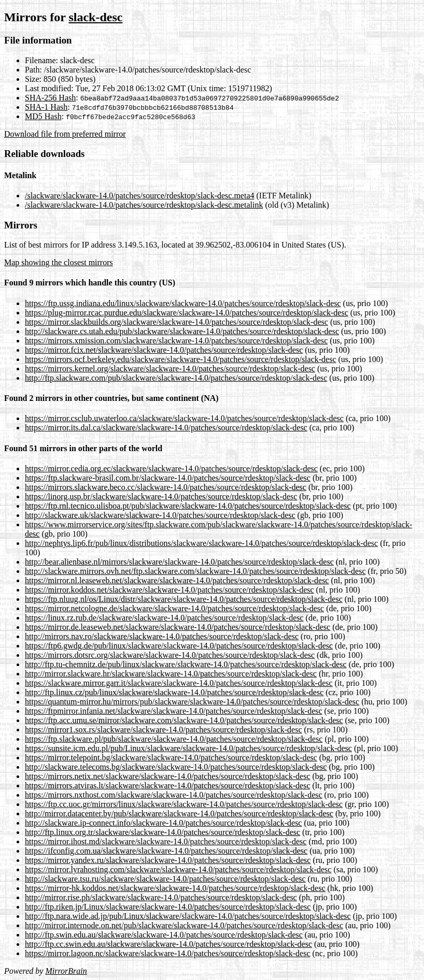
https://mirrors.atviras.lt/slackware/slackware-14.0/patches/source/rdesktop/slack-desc (167, 786)
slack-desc (95, 17)
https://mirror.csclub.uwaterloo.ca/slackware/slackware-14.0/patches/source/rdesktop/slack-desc (184, 418)
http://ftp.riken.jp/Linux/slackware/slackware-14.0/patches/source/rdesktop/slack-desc (168, 907)
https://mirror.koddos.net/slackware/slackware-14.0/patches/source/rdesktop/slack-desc (169, 590)
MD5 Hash (43, 116)
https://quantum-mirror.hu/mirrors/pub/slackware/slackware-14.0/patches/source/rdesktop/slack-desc (192, 702)
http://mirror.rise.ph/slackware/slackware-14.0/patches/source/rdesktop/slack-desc (161, 897)
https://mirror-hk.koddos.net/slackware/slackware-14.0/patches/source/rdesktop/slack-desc (175, 888)
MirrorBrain (66, 971)
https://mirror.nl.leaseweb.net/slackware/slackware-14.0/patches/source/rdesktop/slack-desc (177, 580)
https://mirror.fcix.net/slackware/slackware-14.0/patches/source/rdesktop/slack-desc (164, 350)
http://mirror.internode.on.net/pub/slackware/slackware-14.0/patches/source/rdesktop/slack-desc (184, 925)
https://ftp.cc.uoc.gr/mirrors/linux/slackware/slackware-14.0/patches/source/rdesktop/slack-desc (184, 804)
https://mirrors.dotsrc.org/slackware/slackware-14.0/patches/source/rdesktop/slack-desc (170, 655)
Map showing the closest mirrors (59, 262)
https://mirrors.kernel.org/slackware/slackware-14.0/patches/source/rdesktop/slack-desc (170, 369)
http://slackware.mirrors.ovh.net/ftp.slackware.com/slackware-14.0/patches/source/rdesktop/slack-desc (195, 571)
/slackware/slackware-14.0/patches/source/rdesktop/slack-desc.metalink (144, 205)
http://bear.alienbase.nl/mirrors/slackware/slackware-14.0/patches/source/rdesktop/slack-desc (179, 562)
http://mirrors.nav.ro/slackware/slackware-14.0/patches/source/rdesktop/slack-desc (162, 636)
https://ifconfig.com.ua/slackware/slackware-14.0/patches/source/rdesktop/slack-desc (166, 851)
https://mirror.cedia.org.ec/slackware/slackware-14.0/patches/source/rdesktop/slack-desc (171, 469)
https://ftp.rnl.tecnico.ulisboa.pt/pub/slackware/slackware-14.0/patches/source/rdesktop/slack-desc (188, 506)
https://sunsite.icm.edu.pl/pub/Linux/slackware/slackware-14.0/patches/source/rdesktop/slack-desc (188, 748)
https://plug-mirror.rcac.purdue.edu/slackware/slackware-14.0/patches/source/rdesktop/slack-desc (187, 313)
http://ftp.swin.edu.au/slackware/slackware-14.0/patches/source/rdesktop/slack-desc (164, 935)
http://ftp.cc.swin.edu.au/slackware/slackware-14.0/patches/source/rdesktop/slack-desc (168, 944)
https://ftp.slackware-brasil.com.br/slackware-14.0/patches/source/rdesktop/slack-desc (168, 478)
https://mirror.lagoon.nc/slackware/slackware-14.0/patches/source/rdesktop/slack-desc (167, 953)
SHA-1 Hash (46, 107)
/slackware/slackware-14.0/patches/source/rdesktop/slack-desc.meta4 (139, 196)
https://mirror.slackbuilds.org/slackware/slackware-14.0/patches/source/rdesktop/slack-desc (176, 322)
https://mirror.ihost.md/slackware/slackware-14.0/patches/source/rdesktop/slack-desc (166, 841)
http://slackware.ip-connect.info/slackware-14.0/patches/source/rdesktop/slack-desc (163, 823)
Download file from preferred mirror (65, 134)
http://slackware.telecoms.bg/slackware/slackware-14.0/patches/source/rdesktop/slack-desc (176, 767)
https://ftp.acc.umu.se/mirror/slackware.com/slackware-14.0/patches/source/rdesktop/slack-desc (184, 720)
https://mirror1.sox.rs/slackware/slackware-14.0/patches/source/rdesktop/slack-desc (164, 730)
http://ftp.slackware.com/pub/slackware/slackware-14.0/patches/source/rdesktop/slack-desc (176, 378)
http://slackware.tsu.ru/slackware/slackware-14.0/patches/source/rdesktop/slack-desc (165, 879)
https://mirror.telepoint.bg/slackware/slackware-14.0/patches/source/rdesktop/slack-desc (171, 758)
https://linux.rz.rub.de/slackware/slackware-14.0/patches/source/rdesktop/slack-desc (164, 618)
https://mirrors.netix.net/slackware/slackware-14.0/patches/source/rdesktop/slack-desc (167, 776)
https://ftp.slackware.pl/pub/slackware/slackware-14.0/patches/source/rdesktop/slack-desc (174, 739)
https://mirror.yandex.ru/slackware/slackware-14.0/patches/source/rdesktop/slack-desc (168, 860)
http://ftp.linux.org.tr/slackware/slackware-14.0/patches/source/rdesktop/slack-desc (162, 832)
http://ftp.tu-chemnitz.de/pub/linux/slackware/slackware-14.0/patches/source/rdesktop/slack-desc (186, 664)
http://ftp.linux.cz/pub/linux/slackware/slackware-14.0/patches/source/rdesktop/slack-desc (174, 692)
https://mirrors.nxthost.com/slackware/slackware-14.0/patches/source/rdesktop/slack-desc (174, 795)
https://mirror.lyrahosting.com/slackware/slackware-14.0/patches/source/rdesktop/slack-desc (178, 869)
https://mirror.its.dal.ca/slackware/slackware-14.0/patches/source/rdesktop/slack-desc (166, 428)
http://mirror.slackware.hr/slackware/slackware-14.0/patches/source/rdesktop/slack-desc (171, 674)
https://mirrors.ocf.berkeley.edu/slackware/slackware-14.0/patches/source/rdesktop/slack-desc (181, 359)
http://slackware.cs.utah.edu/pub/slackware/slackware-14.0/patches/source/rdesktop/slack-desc (182, 331)
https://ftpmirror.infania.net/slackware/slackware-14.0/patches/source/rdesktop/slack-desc (174, 711)
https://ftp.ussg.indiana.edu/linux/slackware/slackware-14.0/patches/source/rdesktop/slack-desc (183, 303)
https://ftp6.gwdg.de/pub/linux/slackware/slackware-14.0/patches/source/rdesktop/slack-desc (179, 646)
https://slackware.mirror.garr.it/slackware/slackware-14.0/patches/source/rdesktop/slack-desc (179, 683)
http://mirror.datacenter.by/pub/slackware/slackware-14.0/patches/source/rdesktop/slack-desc (179, 813)
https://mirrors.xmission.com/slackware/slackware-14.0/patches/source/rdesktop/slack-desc (176, 341)
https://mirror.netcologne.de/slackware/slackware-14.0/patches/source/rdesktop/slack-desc (174, 608)
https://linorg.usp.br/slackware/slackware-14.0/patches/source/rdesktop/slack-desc (161, 496)
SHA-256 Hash (50, 98)
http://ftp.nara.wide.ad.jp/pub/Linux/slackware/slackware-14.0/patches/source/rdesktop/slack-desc (188, 916)
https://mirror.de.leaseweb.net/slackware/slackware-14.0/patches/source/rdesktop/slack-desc (178, 627)
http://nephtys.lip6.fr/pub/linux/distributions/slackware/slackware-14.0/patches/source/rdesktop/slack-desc (201, 543)
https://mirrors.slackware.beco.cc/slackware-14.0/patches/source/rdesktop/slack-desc (166, 487)
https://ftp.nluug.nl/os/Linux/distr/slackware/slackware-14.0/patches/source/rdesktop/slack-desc (184, 599)
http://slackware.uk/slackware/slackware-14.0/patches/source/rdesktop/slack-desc (160, 515)
